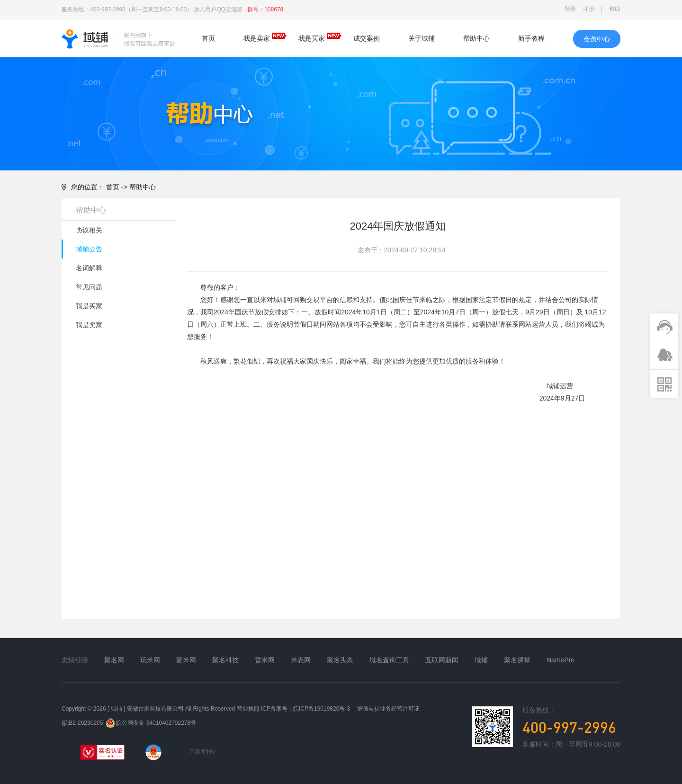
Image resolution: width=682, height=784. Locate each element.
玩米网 (150, 660)
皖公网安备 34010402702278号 (151, 723)
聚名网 (114, 660)
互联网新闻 (442, 660)
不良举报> (199, 752)
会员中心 (597, 39)
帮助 (615, 9)
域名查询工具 (389, 660)
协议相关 (89, 230)
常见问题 (89, 287)
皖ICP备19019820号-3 (322, 709)
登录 (570, 9)
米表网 (301, 660)
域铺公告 (89, 249)
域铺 (481, 660)
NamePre (561, 660)
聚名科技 (225, 660)
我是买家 (312, 38)
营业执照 (248, 709)
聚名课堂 (517, 660)
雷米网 (265, 660)
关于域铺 (422, 38)
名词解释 (89, 268)
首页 (208, 38)
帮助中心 (476, 38)
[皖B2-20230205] (83, 723)
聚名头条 (340, 660)
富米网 (186, 660)
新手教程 (531, 38)
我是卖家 (257, 38)
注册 (589, 9)
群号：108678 (265, 9)
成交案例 (367, 38)
